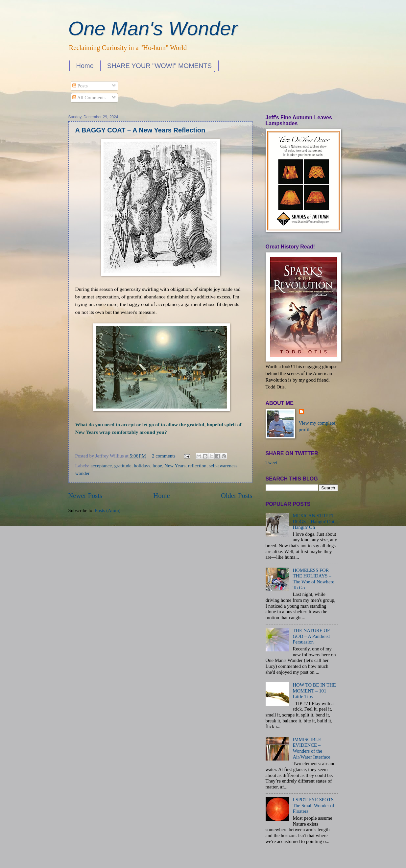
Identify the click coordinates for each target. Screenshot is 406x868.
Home (85, 66)
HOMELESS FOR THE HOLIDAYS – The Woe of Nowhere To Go (313, 579)
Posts (80, 86)
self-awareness (223, 466)
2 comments (164, 456)
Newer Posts (85, 496)
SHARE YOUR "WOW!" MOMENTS (159, 66)
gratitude (123, 466)
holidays (142, 466)
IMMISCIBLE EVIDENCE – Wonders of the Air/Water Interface (311, 748)
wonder (83, 473)
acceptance (101, 466)
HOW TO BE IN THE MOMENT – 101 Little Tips (314, 691)
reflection (197, 466)
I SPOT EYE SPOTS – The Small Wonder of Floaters (315, 805)
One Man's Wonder (153, 28)
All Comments (89, 98)
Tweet (272, 462)
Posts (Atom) (107, 510)
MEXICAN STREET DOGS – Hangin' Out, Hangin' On (314, 521)
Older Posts (237, 496)
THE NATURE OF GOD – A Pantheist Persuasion (311, 636)
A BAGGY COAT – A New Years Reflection (140, 130)
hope (157, 466)
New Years (175, 466)
